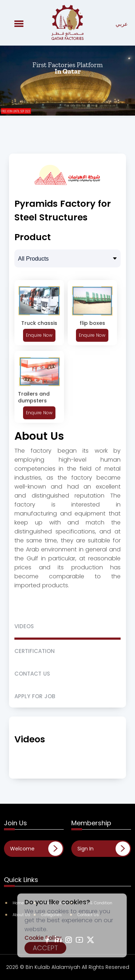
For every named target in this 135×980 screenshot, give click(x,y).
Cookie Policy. (44, 938)
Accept (45, 948)
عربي (122, 24)
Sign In (85, 849)
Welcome (22, 849)
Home (15, 903)
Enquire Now (39, 335)
